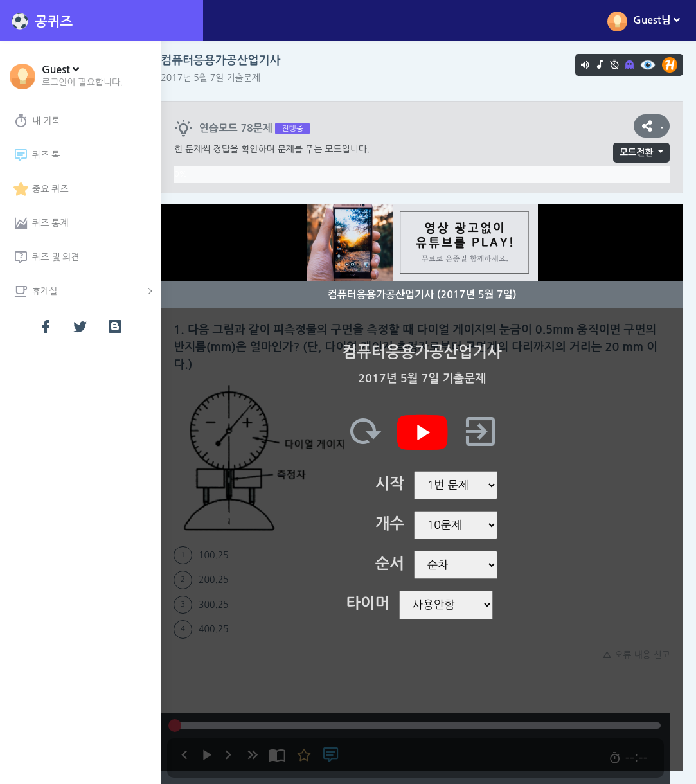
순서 (396, 564)
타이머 (374, 603)
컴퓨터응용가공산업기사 (233, 60)
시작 (396, 484)
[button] (83, 75)
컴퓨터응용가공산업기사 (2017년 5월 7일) (429, 295)
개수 (396, 524)
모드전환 (637, 152)
